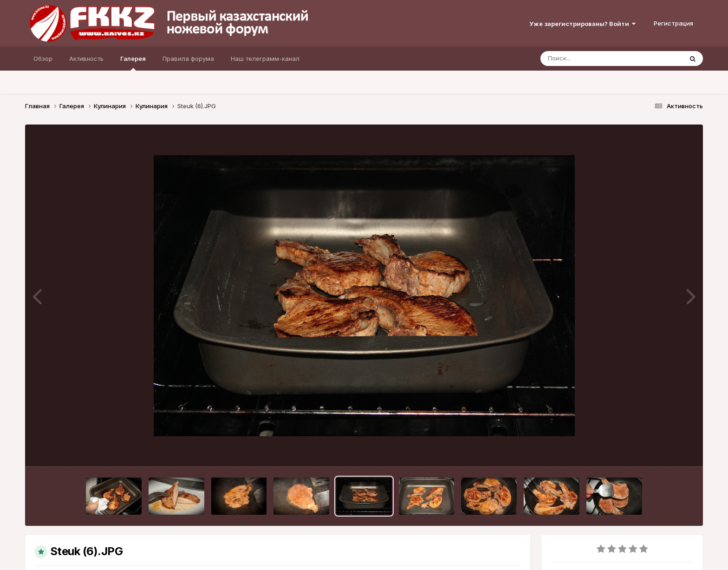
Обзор (43, 59)
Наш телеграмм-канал (265, 59)
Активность (86, 59)
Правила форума (188, 59)
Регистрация (673, 23)
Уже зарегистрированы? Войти (582, 24)
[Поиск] (594, 59)
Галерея (133, 63)
